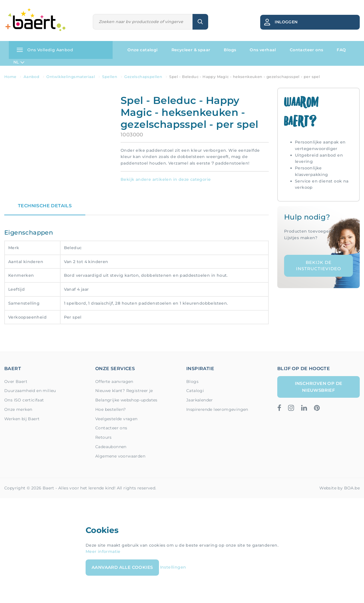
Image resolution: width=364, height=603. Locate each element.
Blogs (230, 50)
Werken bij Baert (22, 419)
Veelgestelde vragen (116, 419)
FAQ (341, 50)
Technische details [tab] (45, 206)
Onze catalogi (142, 50)
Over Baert (16, 382)
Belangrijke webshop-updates (126, 400)
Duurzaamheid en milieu (30, 391)
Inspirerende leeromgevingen (217, 409)
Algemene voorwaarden (120, 456)
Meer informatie (103, 551)
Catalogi (195, 391)
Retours (104, 437)
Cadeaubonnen (111, 447)
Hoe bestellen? (111, 409)
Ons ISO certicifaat (24, 400)
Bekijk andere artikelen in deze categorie (166, 179)
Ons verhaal (263, 50)
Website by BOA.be (340, 488)
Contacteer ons (307, 50)
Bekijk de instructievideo (319, 266)
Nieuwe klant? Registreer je (124, 391)
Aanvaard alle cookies (122, 567)
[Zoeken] (143, 22)
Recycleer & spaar (191, 50)
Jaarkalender (200, 400)
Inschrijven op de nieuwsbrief (319, 387)
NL (19, 62)
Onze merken (18, 409)
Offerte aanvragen (114, 382)
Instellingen (173, 567)
